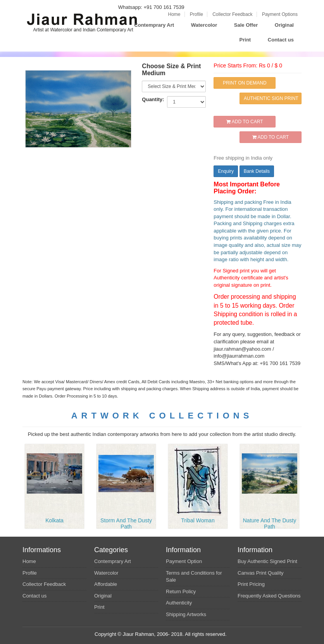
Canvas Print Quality (261, 573)
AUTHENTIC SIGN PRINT (271, 98)
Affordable (106, 584)
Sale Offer (246, 25)
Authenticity (179, 603)
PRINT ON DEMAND (245, 83)
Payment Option (184, 561)
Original (284, 25)
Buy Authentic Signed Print (267, 561)
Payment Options (280, 14)
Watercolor (204, 25)
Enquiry (226, 171)
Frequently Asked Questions (269, 596)
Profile (196, 14)
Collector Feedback (232, 14)
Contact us (281, 40)
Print (245, 40)
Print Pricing (251, 584)
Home (174, 14)
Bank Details (257, 171)
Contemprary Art (154, 25)
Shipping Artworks (186, 614)
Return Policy (181, 591)
